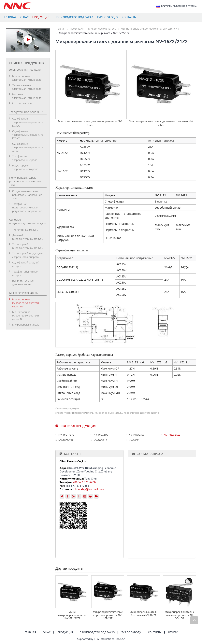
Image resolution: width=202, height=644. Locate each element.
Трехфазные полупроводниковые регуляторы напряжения (27, 207)
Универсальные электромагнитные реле (27, 87)
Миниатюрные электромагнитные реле (27, 78)
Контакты (129, 17)
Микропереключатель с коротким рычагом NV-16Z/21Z (108, 615)
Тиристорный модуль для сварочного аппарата (27, 255)
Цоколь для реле (22, 103)
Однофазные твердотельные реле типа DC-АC (28, 135)
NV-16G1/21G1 (67, 435)
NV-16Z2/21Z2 (172, 435)
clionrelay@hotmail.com (89, 489)
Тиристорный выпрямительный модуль (28, 246)
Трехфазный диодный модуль (25, 273)
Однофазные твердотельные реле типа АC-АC (28, 147)
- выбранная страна (179, 6)
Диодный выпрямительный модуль (28, 237)
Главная (10, 17)
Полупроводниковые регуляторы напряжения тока (25, 181)
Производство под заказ (74, 17)
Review (173, 632)
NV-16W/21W (136, 435)
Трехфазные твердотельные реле (25, 158)
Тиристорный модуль (25, 230)
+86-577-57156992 (85, 482)
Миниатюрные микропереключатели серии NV (150, 29)
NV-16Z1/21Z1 (67, 440)
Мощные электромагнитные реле (27, 96)
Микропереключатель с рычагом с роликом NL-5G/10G (180, 615)
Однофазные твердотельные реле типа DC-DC (28, 122)
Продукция (77, 29)
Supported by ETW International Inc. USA (101, 639)
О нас (24, 17)
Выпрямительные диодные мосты (23, 282)
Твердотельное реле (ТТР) (26, 112)
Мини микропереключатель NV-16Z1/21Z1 (72, 615)
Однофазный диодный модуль (26, 264)
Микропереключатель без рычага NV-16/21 (144, 613)
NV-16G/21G (101, 435)
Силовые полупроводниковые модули (28, 221)
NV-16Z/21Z (100, 440)
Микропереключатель (102, 29)
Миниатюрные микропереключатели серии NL (26, 315)
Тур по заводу (107, 17)
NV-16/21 (134, 440)
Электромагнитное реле (25, 70)
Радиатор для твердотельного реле (25, 167)
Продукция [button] (42, 17)
